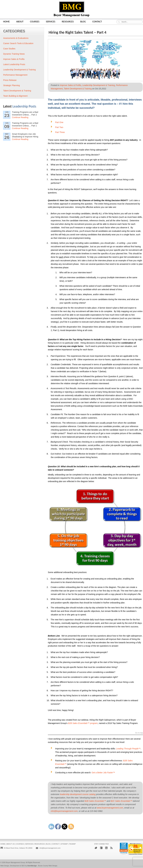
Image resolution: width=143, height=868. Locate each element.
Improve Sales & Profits (70, 85)
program (83, 723)
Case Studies (9, 49)
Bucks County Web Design (48, 866)
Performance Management (15, 75)
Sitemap (64, 844)
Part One (59, 122)
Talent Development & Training (78, 89)
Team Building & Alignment (15, 96)
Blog (83, 21)
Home (6, 21)
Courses (35, 21)
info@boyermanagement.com (50, 848)
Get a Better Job (103, 773)
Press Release (10, 80)
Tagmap (72, 844)
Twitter (96, 848)
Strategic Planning (12, 85)
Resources (68, 21)
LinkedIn (106, 848)
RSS (111, 848)
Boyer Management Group (15, 862)
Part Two (59, 127)
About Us (11, 844)
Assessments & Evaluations (16, 38)
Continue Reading (20, 117)
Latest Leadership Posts (14, 64)
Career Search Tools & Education (18, 43)
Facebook (101, 848)
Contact (97, 21)
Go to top (139, 733)
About (20, 21)
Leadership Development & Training (99, 85)
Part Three (60, 132)
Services (50, 21)
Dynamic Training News (14, 54)
